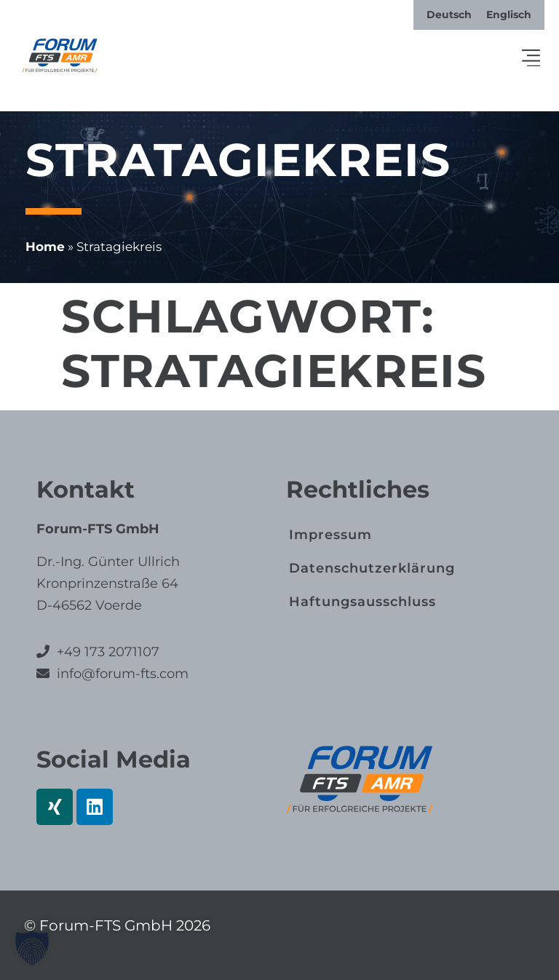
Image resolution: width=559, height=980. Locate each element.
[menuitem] (449, 15)
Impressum (330, 535)
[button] (531, 59)
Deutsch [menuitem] (449, 15)
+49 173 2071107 (108, 652)
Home (45, 247)
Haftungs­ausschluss (362, 602)
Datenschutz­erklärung (372, 568)
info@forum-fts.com (121, 674)
